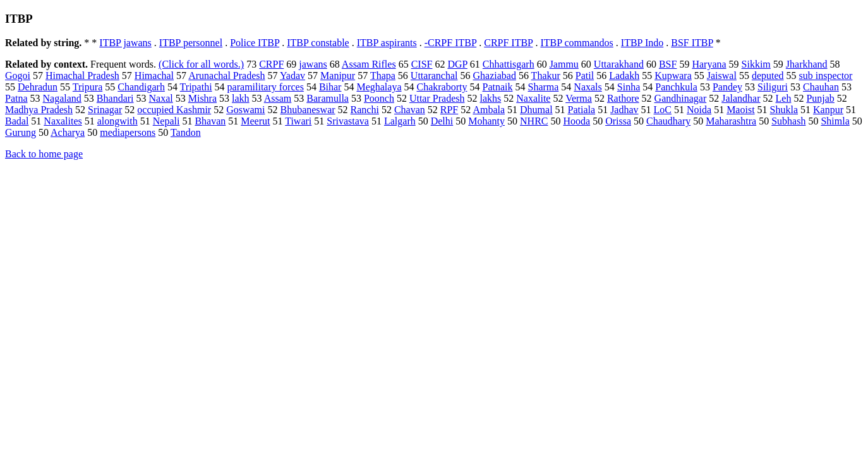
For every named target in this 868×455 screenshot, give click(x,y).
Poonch (379, 98)
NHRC (534, 121)
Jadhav (624, 110)
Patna (16, 98)
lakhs (490, 98)
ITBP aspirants (387, 43)
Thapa (383, 76)
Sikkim (756, 64)
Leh (784, 98)
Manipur (338, 76)
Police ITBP (255, 43)
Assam (278, 98)
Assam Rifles (369, 64)
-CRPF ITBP (451, 43)
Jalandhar (741, 98)
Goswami (245, 110)
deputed (768, 76)
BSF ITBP (692, 43)
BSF (668, 64)
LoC (663, 110)
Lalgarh (400, 121)
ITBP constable (318, 43)
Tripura (87, 87)
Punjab (820, 98)
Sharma (543, 87)
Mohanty (486, 121)
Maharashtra (731, 121)
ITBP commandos (576, 43)
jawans (313, 64)
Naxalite (533, 98)
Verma (579, 98)
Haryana (709, 64)
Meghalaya (379, 87)
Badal (17, 121)
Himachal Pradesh (82, 76)
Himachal (154, 76)
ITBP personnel (191, 43)
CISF (422, 64)
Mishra (202, 98)
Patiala (582, 110)
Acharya (68, 132)
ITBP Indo (642, 43)
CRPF (271, 64)
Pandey (727, 87)
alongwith (118, 121)
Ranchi (365, 110)
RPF (449, 110)
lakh (241, 98)
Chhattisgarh (509, 64)
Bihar (330, 87)
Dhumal (536, 110)
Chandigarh (141, 87)
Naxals (588, 87)
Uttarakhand (619, 64)
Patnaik (497, 87)
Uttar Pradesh (437, 98)
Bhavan (210, 121)
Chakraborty (442, 87)
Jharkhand (807, 64)
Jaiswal (722, 76)
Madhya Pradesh (39, 110)
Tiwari (298, 121)
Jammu (564, 64)
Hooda (576, 121)
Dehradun (38, 87)
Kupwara (673, 76)
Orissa (618, 121)
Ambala (489, 110)
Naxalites (63, 121)
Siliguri (773, 87)
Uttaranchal (434, 76)
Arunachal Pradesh (226, 76)
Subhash (788, 121)
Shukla (784, 110)
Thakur (546, 76)
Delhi (442, 121)
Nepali (166, 121)
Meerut (255, 121)
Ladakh (624, 76)
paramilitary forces (266, 87)
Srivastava (348, 121)
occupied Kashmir (174, 110)
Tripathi (196, 87)
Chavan (410, 110)
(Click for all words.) (201, 64)
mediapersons (128, 132)
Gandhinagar (681, 98)
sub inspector (826, 76)
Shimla (835, 121)
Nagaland (62, 98)
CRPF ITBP (508, 43)
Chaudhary (668, 121)
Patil (585, 76)
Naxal (161, 98)
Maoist (740, 110)
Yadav (292, 76)
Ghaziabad (494, 76)
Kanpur (828, 110)
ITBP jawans (125, 43)
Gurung (21, 132)
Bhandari (115, 98)
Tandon (186, 132)
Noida (699, 110)
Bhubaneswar (307, 110)
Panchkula (676, 87)
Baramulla (328, 98)
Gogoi (18, 76)
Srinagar (105, 110)
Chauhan (821, 87)
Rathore (623, 98)
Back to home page (44, 154)
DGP (457, 64)
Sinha (629, 87)
